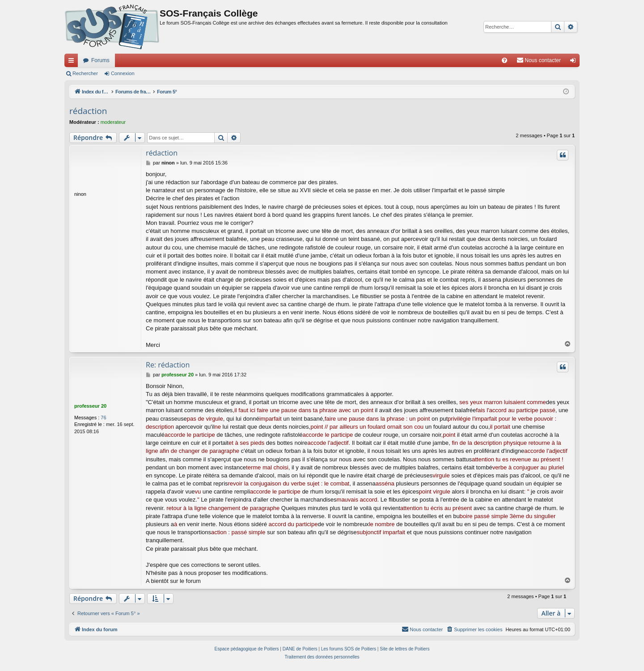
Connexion (123, 73)
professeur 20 (90, 406)
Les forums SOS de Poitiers (349, 649)
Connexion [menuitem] (575, 62)
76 (103, 418)
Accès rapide (73, 62)
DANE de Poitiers (300, 649)
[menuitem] (504, 60)
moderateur (113, 122)
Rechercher (85, 73)
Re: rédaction (168, 365)
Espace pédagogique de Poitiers (247, 649)
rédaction (88, 111)
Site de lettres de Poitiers (405, 649)
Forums (100, 60)
